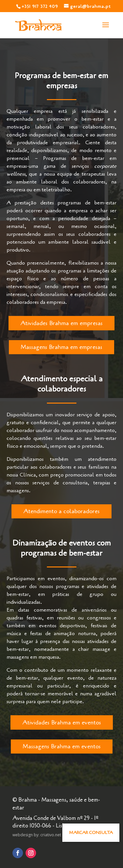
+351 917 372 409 (40, 6)
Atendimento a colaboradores (61, 511)
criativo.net (51, 835)
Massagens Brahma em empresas (61, 347)
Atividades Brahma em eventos (62, 722)
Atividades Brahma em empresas (61, 323)
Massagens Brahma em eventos (62, 746)
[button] (91, 833)
